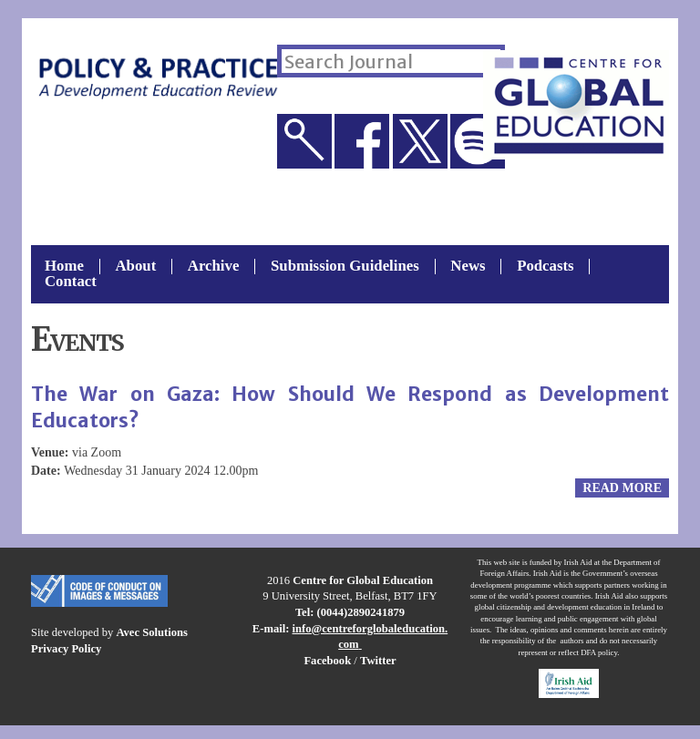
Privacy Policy (66, 649)
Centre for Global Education (363, 580)
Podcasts (545, 267)
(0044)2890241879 (361, 612)
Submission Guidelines (345, 267)
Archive (214, 267)
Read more (622, 488)
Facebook (327, 661)
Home (64, 267)
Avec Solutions (151, 632)
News (468, 267)
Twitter (378, 661)
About (135, 267)
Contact (71, 282)
